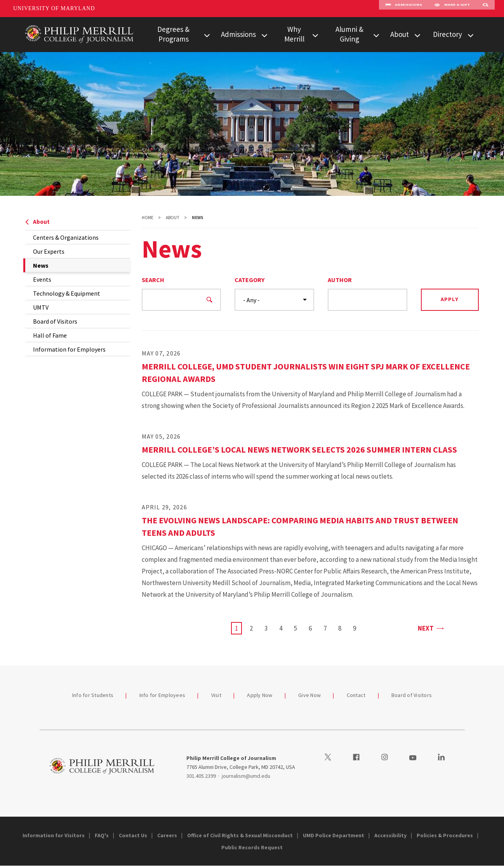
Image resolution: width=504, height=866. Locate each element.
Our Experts (49, 251)
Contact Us (133, 835)
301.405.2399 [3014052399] (201, 776)
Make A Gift (452, 9)
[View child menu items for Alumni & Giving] (376, 35)
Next (430, 628)
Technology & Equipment (67, 293)
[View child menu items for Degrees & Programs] (207, 35)
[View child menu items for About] (417, 35)
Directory (448, 34)
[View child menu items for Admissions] (264, 35)
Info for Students (93, 695)
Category (249, 280)
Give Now (309, 695)
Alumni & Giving (349, 34)
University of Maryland (54, 8)
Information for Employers (69, 349)
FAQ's (102, 835)
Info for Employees (162, 695)
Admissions (404, 9)
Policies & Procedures (445, 835)
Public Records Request (252, 847)
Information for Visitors (54, 835)
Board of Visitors (55, 321)
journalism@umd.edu (246, 776)
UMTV (41, 307)
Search (153, 280)
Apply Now (260, 695)
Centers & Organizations (66, 237)
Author (340, 280)
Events (42, 279)
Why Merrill (294, 34)
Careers (167, 835)
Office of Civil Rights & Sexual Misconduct (240, 835)
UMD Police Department (334, 835)
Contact (356, 695)
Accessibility (390, 835)
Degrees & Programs (173, 34)
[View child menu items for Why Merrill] (315, 35)
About (400, 34)
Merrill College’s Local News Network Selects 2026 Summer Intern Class (299, 450)
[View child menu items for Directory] (471, 35)
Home (148, 218)
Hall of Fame (50, 335)
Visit (216, 695)
